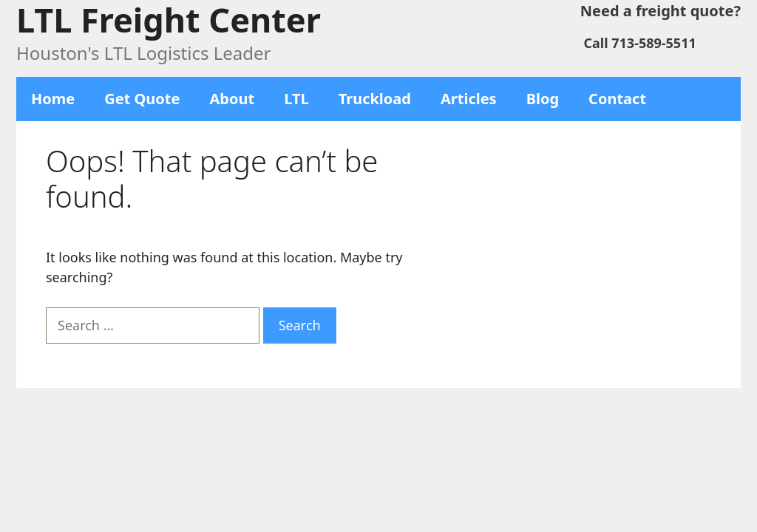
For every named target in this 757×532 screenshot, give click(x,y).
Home (53, 99)
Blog (543, 99)
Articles (469, 99)
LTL (296, 99)
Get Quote (142, 99)
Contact (617, 99)
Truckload (375, 99)
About (232, 99)
